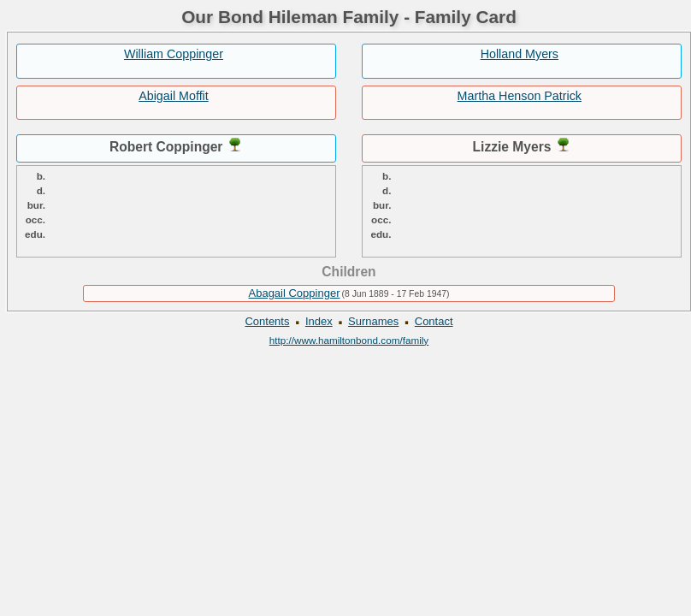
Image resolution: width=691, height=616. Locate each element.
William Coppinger (174, 54)
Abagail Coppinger (295, 293)
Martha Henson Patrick (520, 96)
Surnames (373, 321)
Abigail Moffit (174, 96)
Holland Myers (520, 54)
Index (319, 321)
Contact (434, 321)
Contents (267, 321)
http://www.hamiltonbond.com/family (349, 340)
